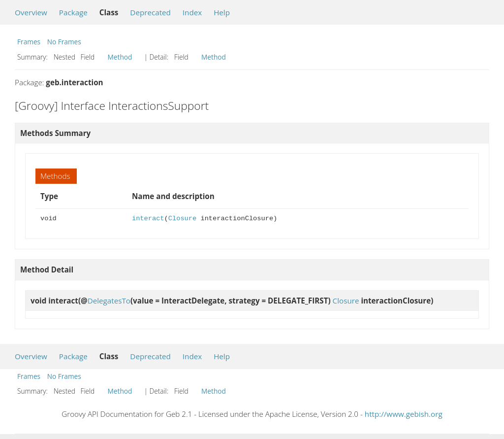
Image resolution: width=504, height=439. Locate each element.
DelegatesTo (109, 301)
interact (148, 219)
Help (222, 12)
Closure (182, 219)
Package (73, 12)
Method (120, 57)
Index (192, 12)
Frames (29, 42)
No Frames (64, 42)
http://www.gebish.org (404, 414)
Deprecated (150, 12)
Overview (31, 12)
